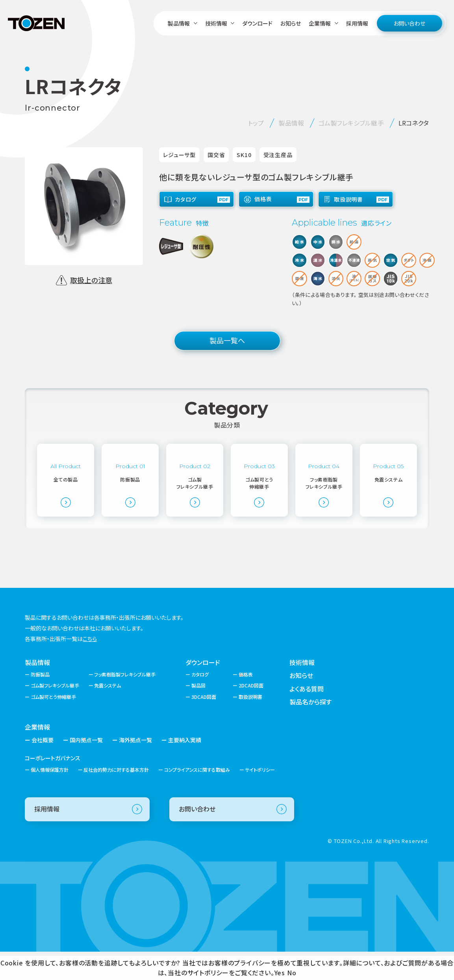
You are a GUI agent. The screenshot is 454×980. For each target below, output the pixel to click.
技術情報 (302, 690)
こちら (90, 667)
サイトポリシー (260, 798)
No (292, 973)
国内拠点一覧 (86, 768)
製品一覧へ (227, 340)
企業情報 (37, 755)
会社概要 (43, 768)
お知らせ (291, 23)
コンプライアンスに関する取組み (197, 798)
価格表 (246, 702)
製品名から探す (310, 730)
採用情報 (357, 23)
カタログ (200, 702)
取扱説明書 (250, 725)
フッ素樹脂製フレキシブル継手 (125, 702)
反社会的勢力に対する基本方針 (116, 798)
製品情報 (37, 690)
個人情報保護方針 (50, 798)
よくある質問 (307, 717)
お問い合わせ (409, 23)
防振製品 (40, 702)
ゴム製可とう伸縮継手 (53, 725)
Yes (280, 973)
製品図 (198, 714)
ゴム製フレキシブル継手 (55, 714)
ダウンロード (257, 23)
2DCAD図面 (251, 714)
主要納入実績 (185, 768)
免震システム (107, 714)
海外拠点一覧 (135, 768)
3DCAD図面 (204, 725)
